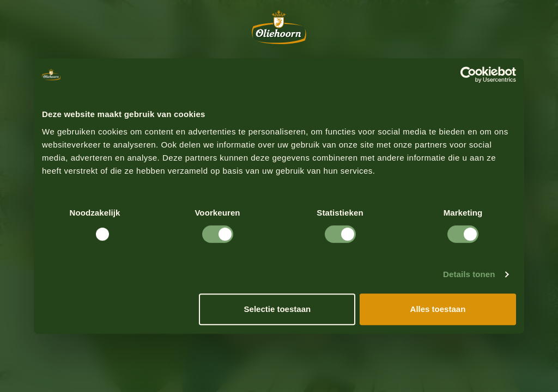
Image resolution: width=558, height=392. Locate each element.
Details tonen (469, 274)
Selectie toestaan (278, 309)
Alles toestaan (438, 309)
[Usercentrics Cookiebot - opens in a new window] (468, 75)
